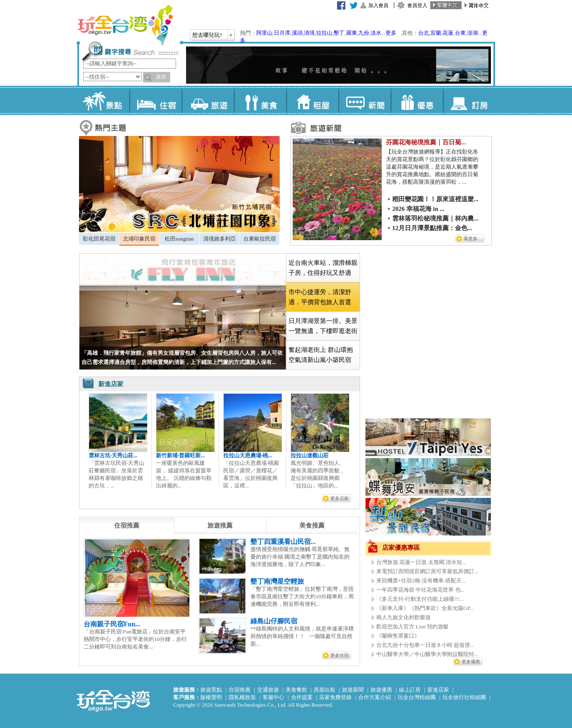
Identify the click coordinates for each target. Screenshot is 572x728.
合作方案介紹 (375, 697)
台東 (460, 33)
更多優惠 (471, 661)
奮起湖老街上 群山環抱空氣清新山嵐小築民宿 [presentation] (321, 355)
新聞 (364, 100)
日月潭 (282, 33)
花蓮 (448, 33)
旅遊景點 (211, 690)
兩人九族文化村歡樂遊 (403, 617)
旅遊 (208, 100)
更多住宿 (340, 655)
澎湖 (472, 33)
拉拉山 (324, 33)
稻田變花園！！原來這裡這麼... (435, 199)
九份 (364, 33)
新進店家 (438, 690)
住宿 (155, 100)
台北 (424, 33)
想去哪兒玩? (207, 35)
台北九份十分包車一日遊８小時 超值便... (425, 645)
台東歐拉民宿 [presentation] (260, 239)
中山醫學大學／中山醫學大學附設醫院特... (427, 654)
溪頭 (297, 33)
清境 (309, 33)
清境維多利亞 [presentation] (220, 239)
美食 (260, 100)
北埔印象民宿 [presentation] (139, 239)
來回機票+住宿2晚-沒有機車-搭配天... (421, 581)
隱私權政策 (242, 697)
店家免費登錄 (335, 697)
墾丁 (339, 33)
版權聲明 (211, 697)
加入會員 (378, 5)
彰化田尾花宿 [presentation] (99, 239)
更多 (391, 33)
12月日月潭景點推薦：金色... (432, 228)
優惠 (417, 100)
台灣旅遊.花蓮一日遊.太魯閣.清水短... (421, 562)
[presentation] (127, 525)
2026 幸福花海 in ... (418, 209)
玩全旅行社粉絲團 (464, 697)
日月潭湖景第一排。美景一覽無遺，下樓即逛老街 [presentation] (323, 326)
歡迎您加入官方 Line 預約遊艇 (412, 627)
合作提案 (302, 697)
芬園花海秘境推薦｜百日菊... (426, 142)
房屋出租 (324, 690)
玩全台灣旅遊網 (125, 25)
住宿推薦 (240, 690)
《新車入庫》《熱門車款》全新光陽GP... (425, 608)
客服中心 (273, 697)
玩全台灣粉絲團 (417, 697)
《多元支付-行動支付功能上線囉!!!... (420, 599)
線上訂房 (410, 690)
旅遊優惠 (381, 690)
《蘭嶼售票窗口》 (398, 636)
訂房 (469, 100)
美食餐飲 (296, 690)
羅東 (352, 33)
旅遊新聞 (353, 690)
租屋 (312, 100)
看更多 (471, 238)
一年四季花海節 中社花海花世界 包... (420, 590)
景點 (103, 100)
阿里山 (264, 33)
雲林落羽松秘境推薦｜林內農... (435, 218)
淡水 (376, 33)
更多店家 (340, 498)
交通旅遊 (268, 690)
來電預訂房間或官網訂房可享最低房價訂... (427, 571)
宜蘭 (436, 33)
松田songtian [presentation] (179, 239)
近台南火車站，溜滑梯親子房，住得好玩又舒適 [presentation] (323, 268)
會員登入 (417, 5)
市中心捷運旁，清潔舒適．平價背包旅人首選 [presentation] (320, 297)
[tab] (99, 239)
